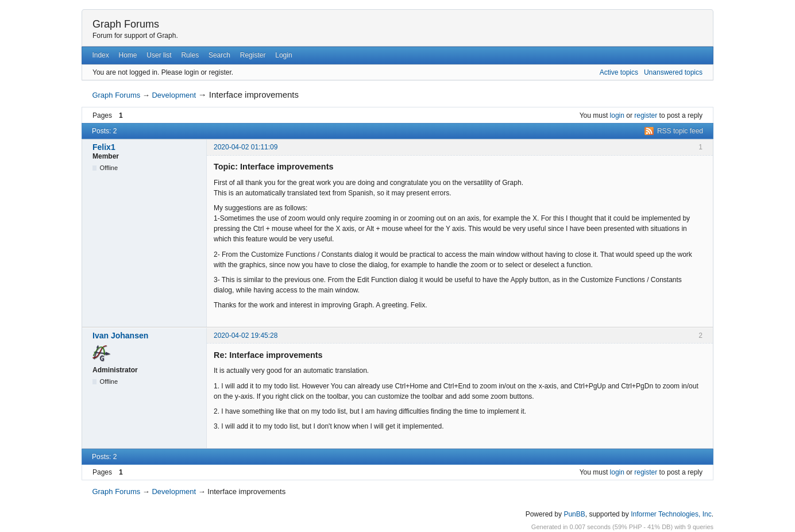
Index (100, 55)
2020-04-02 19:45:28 (246, 336)
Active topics (619, 72)
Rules (190, 55)
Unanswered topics (673, 72)
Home (128, 55)
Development (174, 95)
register (646, 115)
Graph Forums (126, 24)
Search (219, 55)
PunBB (574, 514)
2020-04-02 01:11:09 (246, 147)
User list (159, 55)
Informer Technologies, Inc (671, 514)
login (617, 115)
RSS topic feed (680, 131)
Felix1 (104, 147)
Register (253, 55)
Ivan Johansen (120, 336)
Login (283, 55)
